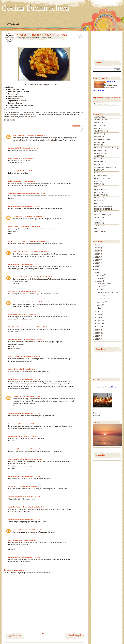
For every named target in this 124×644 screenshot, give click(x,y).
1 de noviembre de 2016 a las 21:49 (38, 302)
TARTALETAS (99, 217)
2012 (97, 339)
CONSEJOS (98, 134)
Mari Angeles (13, 292)
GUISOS (97, 159)
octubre (100, 281)
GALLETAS (98, 156)
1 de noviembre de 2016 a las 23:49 (35, 327)
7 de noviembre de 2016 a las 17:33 (29, 557)
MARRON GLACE (103, 289)
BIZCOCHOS (99, 125)
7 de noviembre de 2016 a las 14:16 (24, 540)
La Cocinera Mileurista (16, 194)
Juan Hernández (14, 459)
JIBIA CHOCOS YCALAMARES (105, 167)
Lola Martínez (17, 396)
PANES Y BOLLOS (101, 178)
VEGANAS (98, 229)
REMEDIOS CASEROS (102, 209)
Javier (10, 540)
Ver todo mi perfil (99, 90)
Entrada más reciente (76, 635)
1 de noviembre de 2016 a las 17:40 (40, 252)
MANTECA (98, 170)
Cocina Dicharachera (35, 8)
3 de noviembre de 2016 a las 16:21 (30, 424)
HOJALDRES (99, 162)
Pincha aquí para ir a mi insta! (104, 104)
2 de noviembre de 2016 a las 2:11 (33, 339)
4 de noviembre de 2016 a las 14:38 (29, 476)
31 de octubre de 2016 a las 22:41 (24, 181)
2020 (97, 260)
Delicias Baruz (13, 486)
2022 (97, 254)
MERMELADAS (100, 176)
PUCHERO (98, 203)
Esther (10, 181)
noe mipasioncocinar (19, 302)
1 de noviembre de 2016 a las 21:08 (29, 292)
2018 (97, 266)
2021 (97, 257)
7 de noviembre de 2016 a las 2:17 (31, 530)
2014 (97, 333)
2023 (97, 251)
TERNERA (98, 223)
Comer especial (13, 424)
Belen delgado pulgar (15, 339)
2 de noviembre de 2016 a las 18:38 (24, 369)
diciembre (101, 275)
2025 (97, 245)
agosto (100, 305)
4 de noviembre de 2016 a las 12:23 (31, 459)
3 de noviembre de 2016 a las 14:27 (29, 414)
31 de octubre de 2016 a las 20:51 (29, 148)
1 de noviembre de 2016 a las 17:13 (38, 241)
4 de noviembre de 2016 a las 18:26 (30, 486)
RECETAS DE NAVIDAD (103, 206)
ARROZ (97, 123)
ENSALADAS (99, 151)
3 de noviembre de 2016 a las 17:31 (29, 436)
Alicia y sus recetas (19, 135)
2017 (97, 269)
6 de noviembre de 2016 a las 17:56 (33, 507)
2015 (97, 330)
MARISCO (98, 173)
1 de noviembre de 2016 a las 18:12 (29, 264)
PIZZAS (97, 192)
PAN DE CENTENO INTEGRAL (107, 292)
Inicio (44, 633)
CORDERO (98, 137)
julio (99, 308)
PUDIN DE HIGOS (103, 298)
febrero (100, 323)
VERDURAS (98, 231)
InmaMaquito (13, 148)
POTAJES (98, 201)
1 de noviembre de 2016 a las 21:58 (24, 314)
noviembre (101, 278)
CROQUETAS (99, 142)
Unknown (16, 530)
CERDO (97, 128)
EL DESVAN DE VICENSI (17, 241)
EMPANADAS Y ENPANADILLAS (106, 148)
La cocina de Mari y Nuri (21, 277)
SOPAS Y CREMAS (101, 215)
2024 (97, 248)
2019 (97, 263)
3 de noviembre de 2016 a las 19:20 (29, 449)
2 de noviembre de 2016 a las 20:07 (29, 379)
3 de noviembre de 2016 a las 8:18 (33, 396)
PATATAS (97, 184)
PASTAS (49, 38)
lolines (10, 158)
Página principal (12, 24)
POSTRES (98, 198)
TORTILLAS (98, 226)
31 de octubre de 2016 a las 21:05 (29, 171)
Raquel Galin (12, 436)
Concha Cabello (13, 227)
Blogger (114, 387)
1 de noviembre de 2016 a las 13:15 (29, 206)
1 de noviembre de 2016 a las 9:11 (35, 194)
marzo (99, 320)
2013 (97, 336)
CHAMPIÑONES (100, 131)
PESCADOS (98, 190)
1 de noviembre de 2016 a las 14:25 (31, 227)
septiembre (101, 302)
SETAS (97, 212)
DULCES (97, 145)
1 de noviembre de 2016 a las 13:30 (35, 216)
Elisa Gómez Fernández (16, 327)
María (10, 314)
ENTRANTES (99, 153)
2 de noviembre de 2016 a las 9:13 (30, 357)
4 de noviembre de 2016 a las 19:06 (29, 497)
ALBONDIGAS (99, 120)
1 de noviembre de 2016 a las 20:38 (41, 277)
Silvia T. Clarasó (13, 357)
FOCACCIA (101, 295)
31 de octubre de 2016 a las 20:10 (36, 135)
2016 (97, 272)
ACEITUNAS (99, 117)
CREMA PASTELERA (102, 139)
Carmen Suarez (18, 216)
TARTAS (97, 220)
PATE (96, 187)
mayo (99, 314)
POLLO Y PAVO (100, 195)
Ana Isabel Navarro (14, 507)
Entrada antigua (15, 635)
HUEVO (97, 164)
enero (99, 326)
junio (99, 311)
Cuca (10, 369)
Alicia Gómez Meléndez (20, 252)
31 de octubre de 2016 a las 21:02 (24, 158)
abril (99, 317)
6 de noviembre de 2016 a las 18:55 (29, 520)
